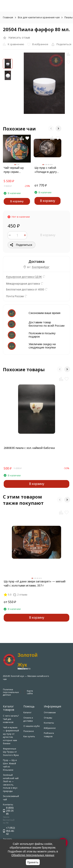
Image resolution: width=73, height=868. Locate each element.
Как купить (29, 736)
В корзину (48, 235)
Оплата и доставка (28, 719)
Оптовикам (50, 712)
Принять (33, 862)
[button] (51, 128)
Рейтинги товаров (49, 735)
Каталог (27, 712)
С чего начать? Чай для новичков (11, 719)
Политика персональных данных (11, 692)
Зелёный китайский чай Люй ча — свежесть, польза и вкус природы (11, 783)
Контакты (49, 723)
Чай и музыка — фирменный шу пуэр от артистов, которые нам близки (11, 735)
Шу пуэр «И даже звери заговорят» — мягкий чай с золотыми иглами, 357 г (35, 583)
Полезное (29, 731)
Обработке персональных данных (33, 855)
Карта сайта (30, 692)
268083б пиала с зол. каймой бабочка (29, 448)
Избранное (50, 728)
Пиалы (69, 17)
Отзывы (48, 718)
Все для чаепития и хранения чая (39, 17)
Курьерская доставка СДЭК (24, 277)
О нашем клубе (32, 726)
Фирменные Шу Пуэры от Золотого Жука (11, 752)
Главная (8, 17)
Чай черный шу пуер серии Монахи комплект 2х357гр (16, 170)
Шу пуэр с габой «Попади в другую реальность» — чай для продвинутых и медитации (47, 170)
